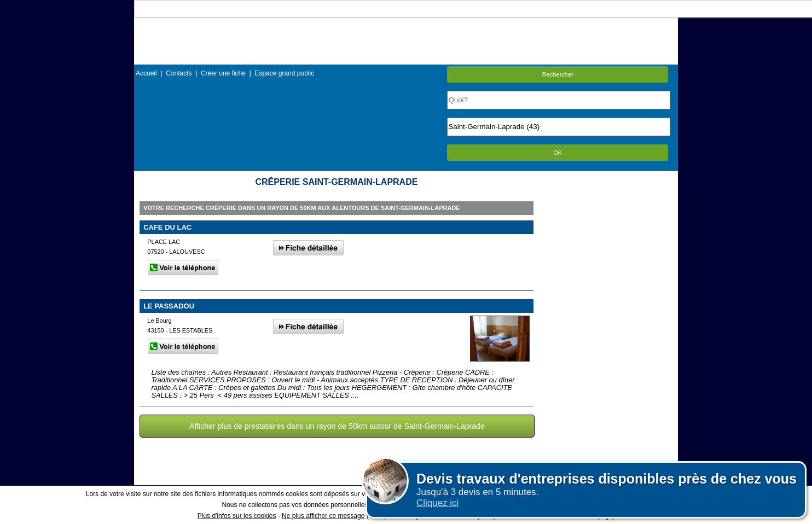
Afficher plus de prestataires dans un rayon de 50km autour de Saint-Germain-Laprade (337, 426)
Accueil (146, 73)
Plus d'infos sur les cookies (237, 516)
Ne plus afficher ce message (323, 516)
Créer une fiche (223, 73)
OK (558, 153)
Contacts (179, 73)
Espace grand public (284, 73)
